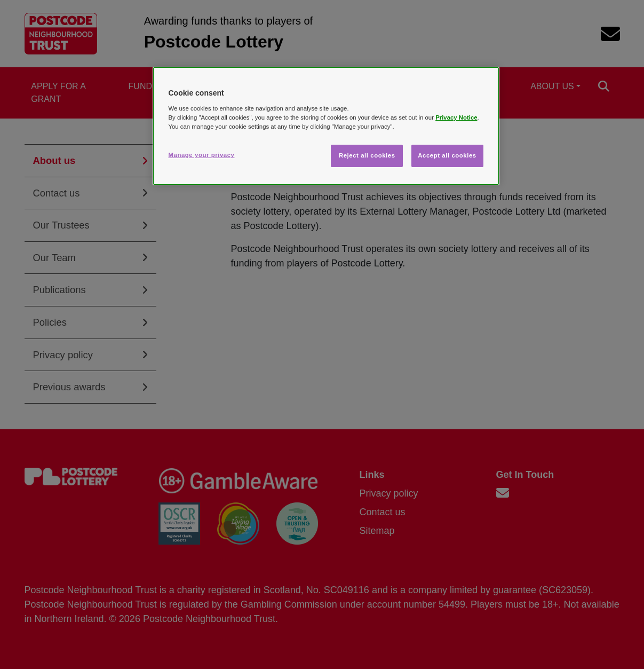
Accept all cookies (447, 155)
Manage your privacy (202, 155)
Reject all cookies (367, 155)
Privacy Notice (456, 117)
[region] (326, 126)
